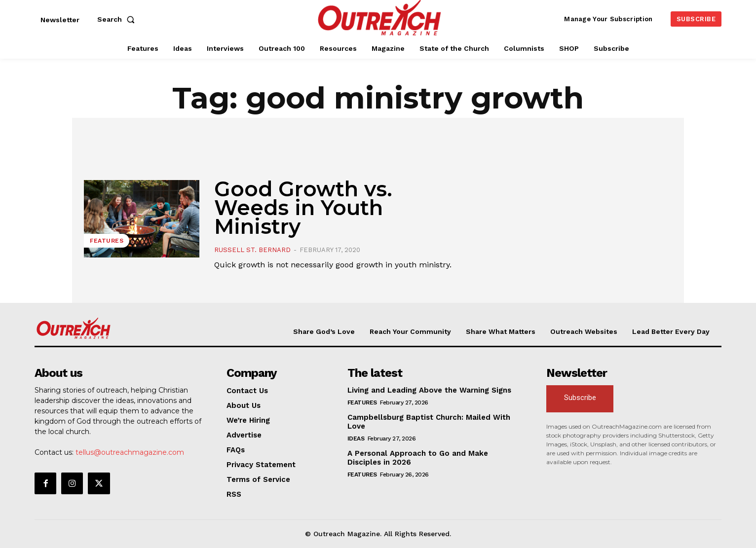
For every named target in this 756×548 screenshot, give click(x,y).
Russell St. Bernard (252, 250)
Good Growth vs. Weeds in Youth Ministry (303, 208)
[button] (118, 19)
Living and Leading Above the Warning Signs (429, 390)
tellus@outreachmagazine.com (130, 452)
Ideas (356, 438)
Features (107, 241)
